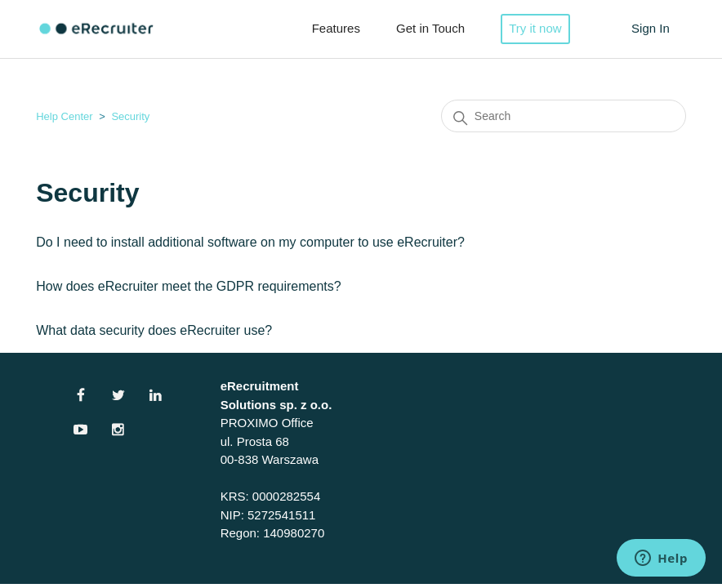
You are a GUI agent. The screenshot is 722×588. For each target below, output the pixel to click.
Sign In (651, 28)
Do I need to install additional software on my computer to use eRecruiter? (250, 242)
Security (130, 116)
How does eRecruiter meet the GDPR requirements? (189, 286)
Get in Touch (430, 28)
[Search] (564, 116)
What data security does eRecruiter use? (154, 330)
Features (336, 28)
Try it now (535, 28)
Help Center (64, 116)
